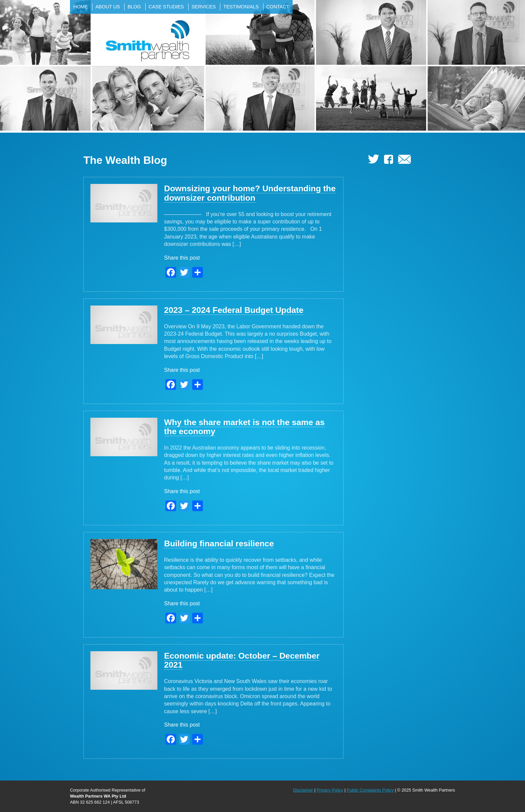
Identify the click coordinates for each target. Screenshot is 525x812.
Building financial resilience (219, 544)
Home (81, 7)
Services (204, 7)
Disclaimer (303, 790)
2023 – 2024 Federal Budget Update (234, 310)
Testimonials (241, 7)
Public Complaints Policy (370, 790)
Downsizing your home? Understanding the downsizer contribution (250, 193)
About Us (108, 7)
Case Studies (166, 7)
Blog (134, 7)
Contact (278, 7)
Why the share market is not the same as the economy (244, 427)
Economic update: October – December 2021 (242, 660)
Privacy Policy (330, 790)
